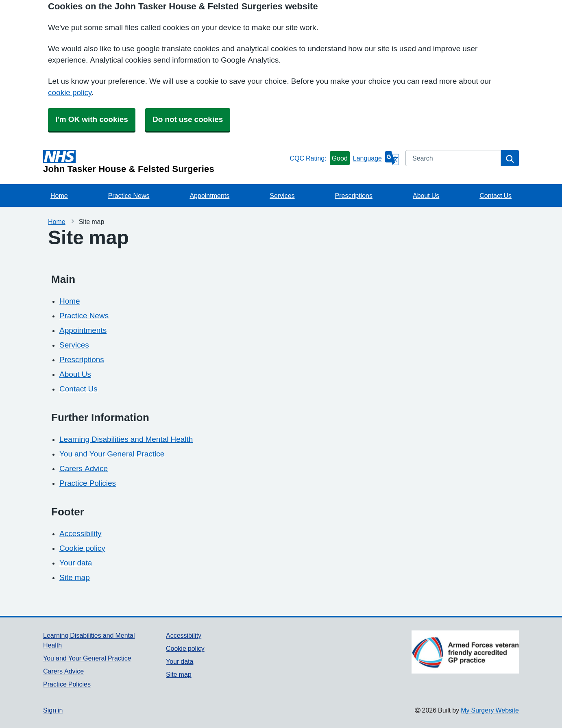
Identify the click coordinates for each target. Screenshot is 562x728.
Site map (75, 577)
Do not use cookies (188, 119)
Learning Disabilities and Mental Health (126, 439)
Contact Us (496, 196)
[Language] (376, 158)
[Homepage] (165, 162)
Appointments (209, 196)
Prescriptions (354, 196)
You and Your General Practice (112, 454)
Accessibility (80, 534)
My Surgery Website (490, 710)
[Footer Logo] (465, 652)
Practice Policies (88, 483)
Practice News (129, 196)
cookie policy (70, 92)
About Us (426, 196)
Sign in (53, 710)
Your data (76, 563)
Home (59, 196)
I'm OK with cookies (92, 119)
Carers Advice (84, 468)
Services (282, 196)
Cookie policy (82, 548)
